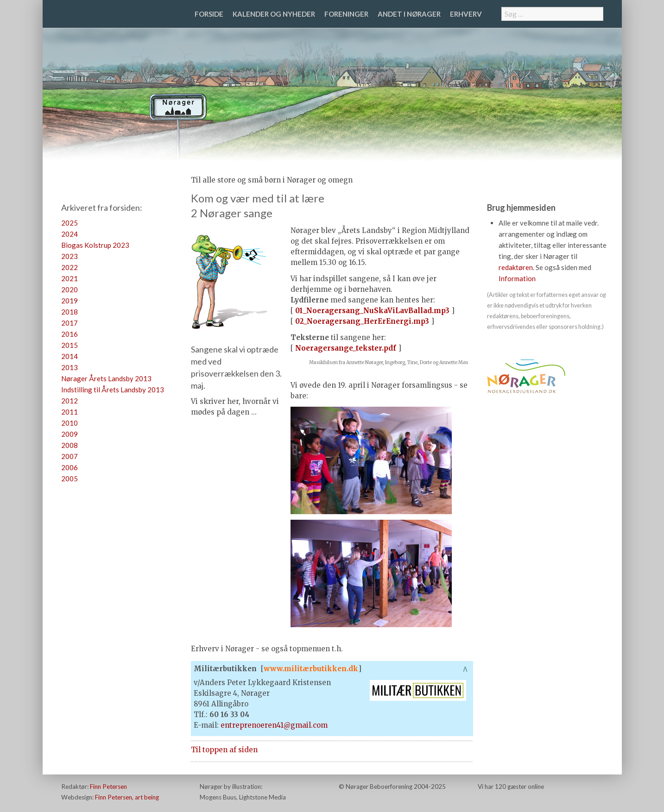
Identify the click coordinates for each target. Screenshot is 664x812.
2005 (70, 478)
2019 (70, 301)
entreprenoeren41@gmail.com (274, 725)
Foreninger (346, 14)
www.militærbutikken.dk (311, 669)
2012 (70, 401)
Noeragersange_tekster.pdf (346, 348)
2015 (70, 345)
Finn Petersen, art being (127, 797)
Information (517, 278)
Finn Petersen (108, 787)
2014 (70, 356)
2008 (70, 445)
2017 (70, 323)
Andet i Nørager (409, 14)
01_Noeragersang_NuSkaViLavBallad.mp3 (372, 311)
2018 (70, 312)
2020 (70, 290)
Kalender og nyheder (274, 14)
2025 (70, 223)
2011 (70, 412)
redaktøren (516, 267)
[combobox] (552, 14)
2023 (70, 256)
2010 (70, 423)
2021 (70, 278)
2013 (70, 367)
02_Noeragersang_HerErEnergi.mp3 (362, 321)
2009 (70, 434)
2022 (70, 267)
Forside (209, 14)
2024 (70, 234)
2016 (70, 334)
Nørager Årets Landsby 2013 (106, 378)
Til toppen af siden (224, 750)
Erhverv (466, 14)
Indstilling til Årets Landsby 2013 (113, 390)
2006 (70, 467)
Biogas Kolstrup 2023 (95, 245)
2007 (70, 456)
